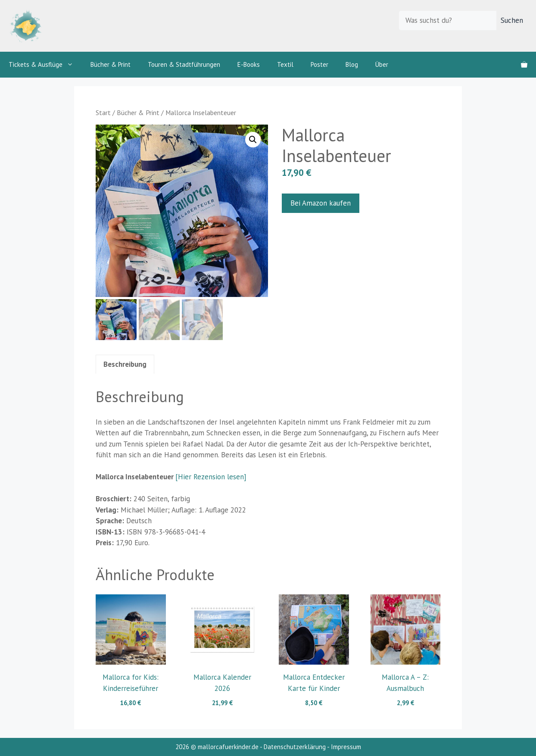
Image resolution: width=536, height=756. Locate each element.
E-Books (249, 64)
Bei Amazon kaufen (321, 203)
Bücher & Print (111, 64)
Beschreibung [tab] (125, 364)
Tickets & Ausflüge (45, 65)
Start (103, 112)
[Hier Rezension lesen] (211, 477)
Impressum (346, 747)
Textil (285, 64)
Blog (352, 64)
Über (382, 64)
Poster (319, 64)
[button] (253, 140)
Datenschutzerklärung (295, 747)
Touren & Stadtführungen (184, 64)
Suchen (512, 20)
